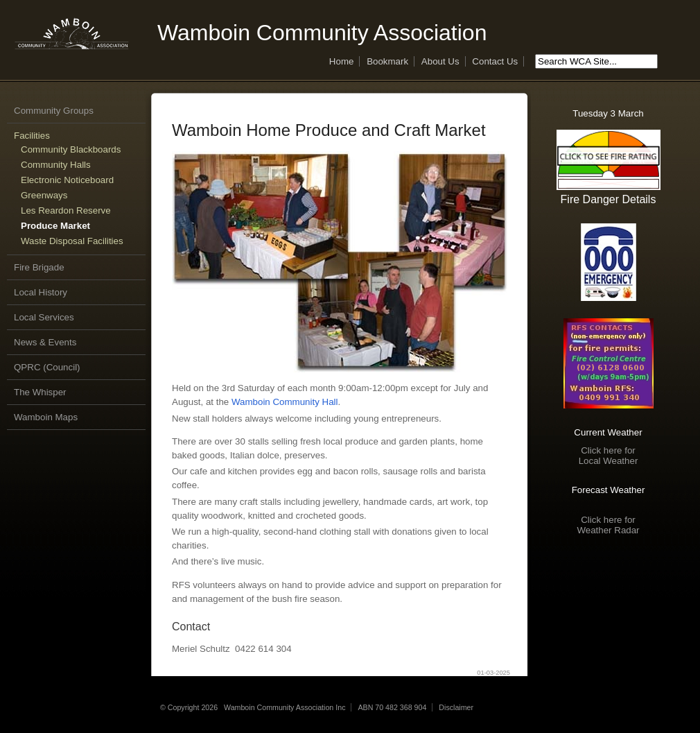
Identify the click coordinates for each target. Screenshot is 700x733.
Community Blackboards (71, 149)
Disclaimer (456, 707)
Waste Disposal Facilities (72, 241)
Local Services (44, 317)
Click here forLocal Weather (609, 456)
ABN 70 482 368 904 (392, 707)
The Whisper (40, 392)
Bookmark (387, 61)
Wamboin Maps (46, 417)
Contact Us (495, 61)
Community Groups (54, 111)
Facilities (32, 136)
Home (342, 61)
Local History (41, 292)
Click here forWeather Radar (608, 525)
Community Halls (56, 165)
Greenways (44, 195)
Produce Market (55, 226)
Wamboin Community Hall (285, 402)
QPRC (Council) (47, 367)
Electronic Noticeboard (67, 180)
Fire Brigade (39, 267)
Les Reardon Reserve (66, 210)
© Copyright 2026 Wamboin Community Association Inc (253, 707)
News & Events (45, 342)
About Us (440, 61)
